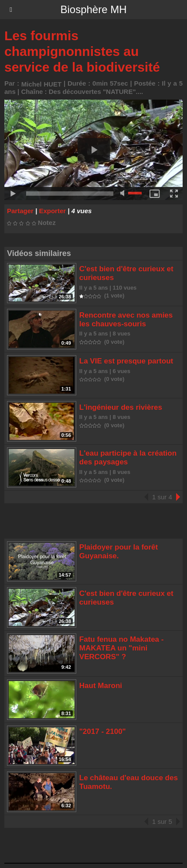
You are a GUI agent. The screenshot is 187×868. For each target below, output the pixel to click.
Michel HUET (41, 84)
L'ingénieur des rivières (121, 407)
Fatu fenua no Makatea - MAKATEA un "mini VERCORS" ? (122, 648)
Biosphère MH (93, 9)
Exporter (52, 211)
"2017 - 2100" (103, 731)
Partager (20, 211)
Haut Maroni (101, 686)
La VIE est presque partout (126, 361)
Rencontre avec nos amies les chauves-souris (126, 320)
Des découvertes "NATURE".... (96, 92)
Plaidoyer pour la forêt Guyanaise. (119, 552)
